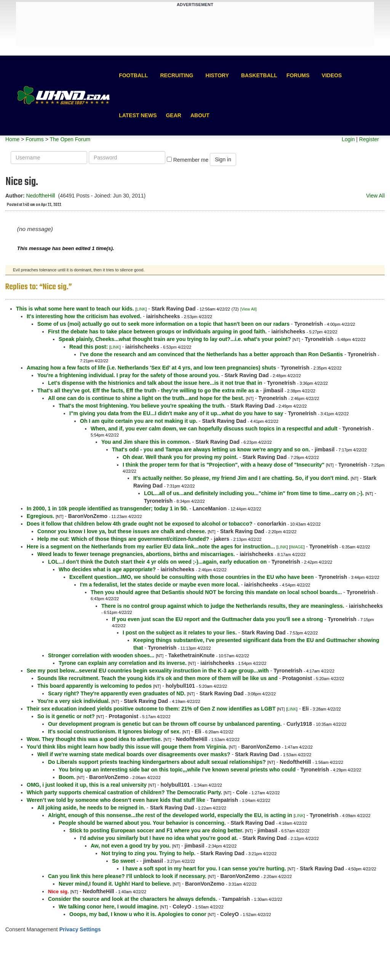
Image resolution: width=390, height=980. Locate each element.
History (217, 75)
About (200, 115)
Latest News (138, 115)
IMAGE (297, 547)
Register (369, 139)
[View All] (249, 309)
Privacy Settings (80, 929)
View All (375, 196)
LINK (141, 309)
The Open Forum (70, 139)
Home (12, 139)
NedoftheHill (40, 196)
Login (348, 139)
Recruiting (177, 75)
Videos (332, 75)
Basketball (259, 75)
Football (133, 75)
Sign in (223, 159)
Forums (298, 75)
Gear (173, 115)
